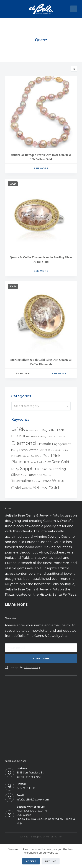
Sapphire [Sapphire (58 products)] (30, 468)
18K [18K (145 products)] (21, 429)
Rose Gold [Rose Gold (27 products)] (60, 462)
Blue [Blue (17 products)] (15, 436)
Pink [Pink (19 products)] (57, 456)
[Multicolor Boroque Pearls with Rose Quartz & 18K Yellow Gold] (41, 112)
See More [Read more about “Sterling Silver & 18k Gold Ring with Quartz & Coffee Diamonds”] (59, 373)
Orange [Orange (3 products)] (27, 456)
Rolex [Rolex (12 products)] (47, 462)
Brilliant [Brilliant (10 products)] (25, 436)
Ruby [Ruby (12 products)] (15, 469)
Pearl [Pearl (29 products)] (47, 456)
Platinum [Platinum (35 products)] (20, 462)
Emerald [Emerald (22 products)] (44, 444)
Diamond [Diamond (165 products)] (24, 443)
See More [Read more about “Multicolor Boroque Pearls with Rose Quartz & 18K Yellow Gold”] (41, 168)
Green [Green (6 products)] (52, 450)
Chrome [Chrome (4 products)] (51, 437)
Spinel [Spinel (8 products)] (44, 469)
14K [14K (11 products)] (14, 430)
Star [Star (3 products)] (51, 469)
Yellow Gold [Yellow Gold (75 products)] (46, 488)
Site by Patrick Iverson (50, 837)
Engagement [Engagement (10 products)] (61, 444)
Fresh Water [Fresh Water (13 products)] (28, 450)
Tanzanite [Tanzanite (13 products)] (35, 475)
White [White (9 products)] (47, 481)
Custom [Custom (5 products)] (60, 436)
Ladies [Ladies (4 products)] (65, 450)
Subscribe (41, 658)
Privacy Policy (32, 667)
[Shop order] (74, 69)
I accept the (25, 667)
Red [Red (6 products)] (39, 462)
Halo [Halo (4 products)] (59, 450)
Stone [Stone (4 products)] (24, 475)
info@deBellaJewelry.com (33, 800)
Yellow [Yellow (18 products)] (27, 488)
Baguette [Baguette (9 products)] (48, 430)
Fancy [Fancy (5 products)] (15, 450)
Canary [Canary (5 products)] (42, 436)
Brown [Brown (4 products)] (34, 437)
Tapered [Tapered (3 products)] (47, 475)
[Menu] (74, 9)
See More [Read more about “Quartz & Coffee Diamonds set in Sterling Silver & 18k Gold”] (41, 271)
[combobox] (41, 406)
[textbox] (41, 406)
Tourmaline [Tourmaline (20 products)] (21, 481)
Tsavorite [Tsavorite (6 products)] (37, 481)
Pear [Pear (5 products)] (39, 456)
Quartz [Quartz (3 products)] (33, 462)
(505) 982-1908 (26, 788)
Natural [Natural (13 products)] (17, 456)
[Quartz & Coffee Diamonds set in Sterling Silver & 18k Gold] (41, 215)
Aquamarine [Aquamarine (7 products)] (34, 430)
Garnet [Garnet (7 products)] (43, 450)
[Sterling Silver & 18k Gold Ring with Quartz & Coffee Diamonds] (41, 317)
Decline (51, 861)
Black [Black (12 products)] (60, 430)
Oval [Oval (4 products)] (33, 456)
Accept (31, 861)
